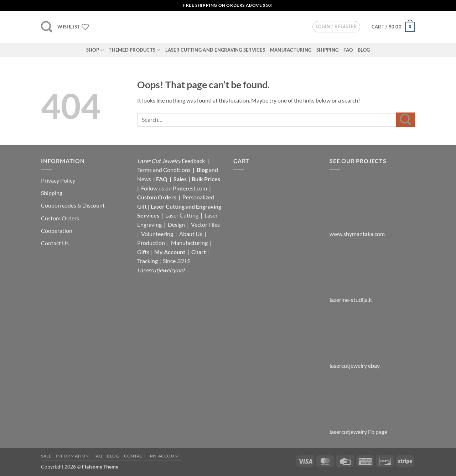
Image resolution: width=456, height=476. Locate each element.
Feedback (194, 161)
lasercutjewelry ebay (355, 365)
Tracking (148, 261)
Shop (95, 50)
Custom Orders (60, 218)
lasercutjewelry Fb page (358, 432)
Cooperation (57, 231)
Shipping (327, 50)
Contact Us (55, 243)
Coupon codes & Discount (73, 205)
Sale (46, 456)
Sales (181, 179)
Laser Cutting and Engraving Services (215, 50)
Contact (135, 456)
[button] (47, 27)
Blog (364, 50)
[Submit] (406, 120)
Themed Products (134, 50)
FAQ (348, 50)
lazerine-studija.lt (351, 300)
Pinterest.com (190, 188)
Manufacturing (291, 50)
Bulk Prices (206, 179)
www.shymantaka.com (357, 234)
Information (72, 456)
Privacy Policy (58, 180)
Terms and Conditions (164, 170)
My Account (170, 252)
